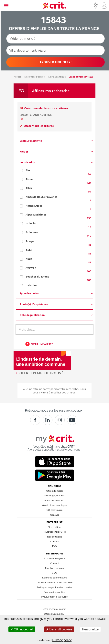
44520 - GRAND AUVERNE (36, 115)
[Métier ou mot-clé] (55, 39)
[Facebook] (35, 420)
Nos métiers (54, 527)
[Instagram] (60, 420)
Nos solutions (54, 537)
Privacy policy (62, 640)
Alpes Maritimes (36, 215)
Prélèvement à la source (54, 597)
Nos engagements (54, 496)
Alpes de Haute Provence (42, 197)
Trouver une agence (54, 558)
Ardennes (32, 232)
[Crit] (48, 420)
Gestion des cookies (54, 592)
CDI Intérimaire (55, 510)
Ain (28, 170)
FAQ (54, 546)
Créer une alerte (42, 344)
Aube (29, 250)
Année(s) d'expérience (57, 304)
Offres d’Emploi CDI (54, 614)
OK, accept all (22, 629)
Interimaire (54, 553)
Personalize (91, 629)
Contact (54, 515)
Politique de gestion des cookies (54, 587)
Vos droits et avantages (54, 505)
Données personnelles (54, 578)
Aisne (29, 179)
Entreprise (55, 522)
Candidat (55, 486)
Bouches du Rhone (38, 277)
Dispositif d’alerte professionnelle (54, 582)
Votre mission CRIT (55, 501)
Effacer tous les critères (37, 126)
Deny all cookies (59, 629)
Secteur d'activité (57, 141)
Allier (29, 188)
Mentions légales (54, 568)
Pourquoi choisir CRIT (54, 532)
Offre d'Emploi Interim (54, 609)
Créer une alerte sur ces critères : (47, 108)
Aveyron (31, 268)
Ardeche (31, 223)
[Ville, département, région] (55, 50)
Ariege (30, 241)
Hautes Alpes (34, 206)
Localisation (57, 162)
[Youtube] (72, 420)
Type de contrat (57, 293)
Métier (57, 152)
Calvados (31, 285)
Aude (29, 259)
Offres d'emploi (55, 491)
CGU (55, 573)
